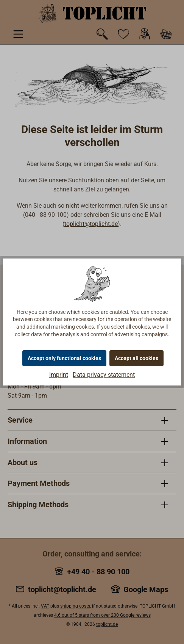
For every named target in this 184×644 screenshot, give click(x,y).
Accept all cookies (136, 358)
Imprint (59, 375)
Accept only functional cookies (64, 358)
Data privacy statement (104, 375)
